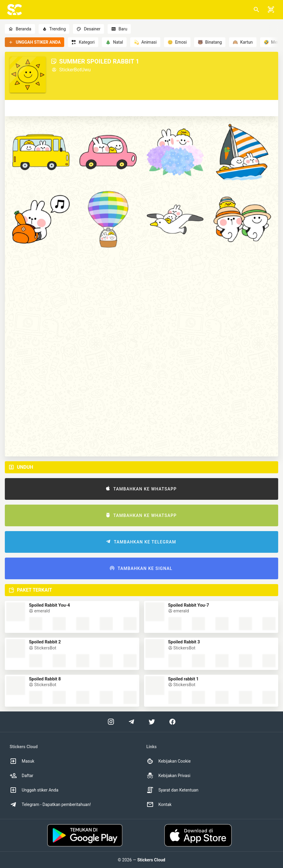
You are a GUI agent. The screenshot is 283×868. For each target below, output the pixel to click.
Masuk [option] (22, 761)
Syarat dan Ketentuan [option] (173, 790)
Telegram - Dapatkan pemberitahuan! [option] (50, 804)
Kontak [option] (159, 804)
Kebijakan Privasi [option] (168, 776)
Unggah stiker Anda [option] (34, 790)
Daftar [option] (22, 776)
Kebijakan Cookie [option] (169, 761)
